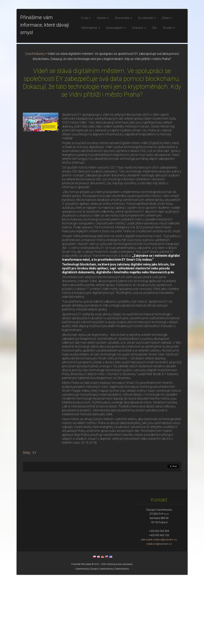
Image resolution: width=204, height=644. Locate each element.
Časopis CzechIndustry (102, 638)
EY (34, 522)
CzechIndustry (35, 123)
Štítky (27, 522)
